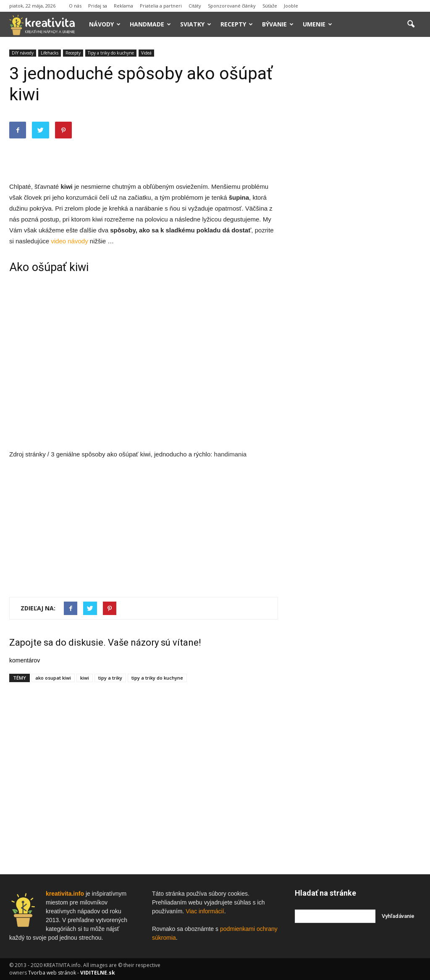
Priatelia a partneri (161, 6)
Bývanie (278, 24)
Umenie (317, 24)
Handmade (150, 24)
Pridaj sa (98, 6)
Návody (105, 24)
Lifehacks (50, 53)
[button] (411, 24)
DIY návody (23, 53)
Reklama (123, 6)
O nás (75, 6)
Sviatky (196, 24)
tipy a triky (110, 678)
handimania (231, 454)
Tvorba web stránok (52, 973)
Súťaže (270, 6)
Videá (146, 53)
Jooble (291, 6)
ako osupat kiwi (53, 678)
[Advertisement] (144, 160)
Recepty (237, 24)
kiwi (85, 678)
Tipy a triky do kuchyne (111, 53)
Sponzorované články (232, 6)
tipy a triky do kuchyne (157, 678)
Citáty (195, 6)
